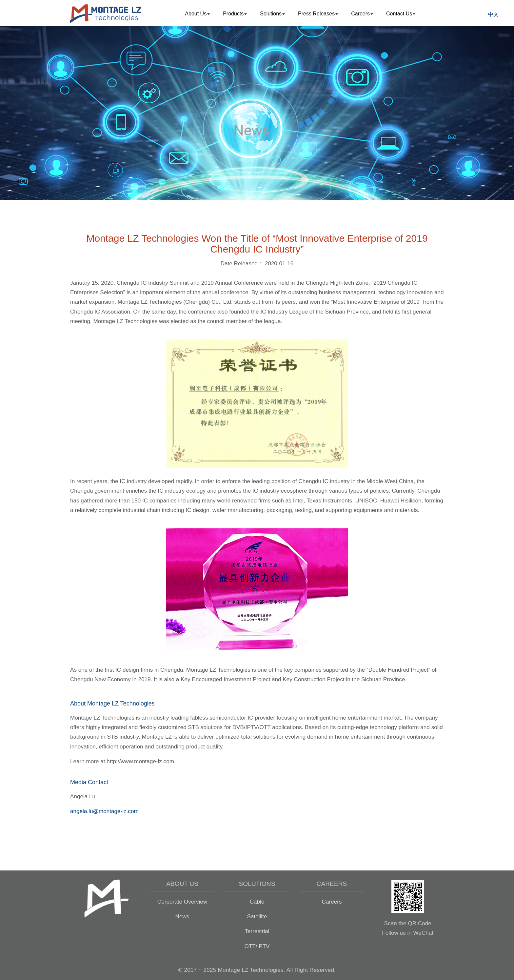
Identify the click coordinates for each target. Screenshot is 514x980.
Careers (332, 902)
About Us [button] (197, 14)
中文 (493, 14)
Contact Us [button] (401, 14)
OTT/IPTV (257, 946)
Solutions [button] (272, 14)
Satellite (257, 916)
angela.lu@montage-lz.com (104, 811)
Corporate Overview (182, 902)
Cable (257, 902)
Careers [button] (362, 14)
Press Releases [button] (318, 14)
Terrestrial (257, 931)
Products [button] (235, 14)
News (182, 916)
